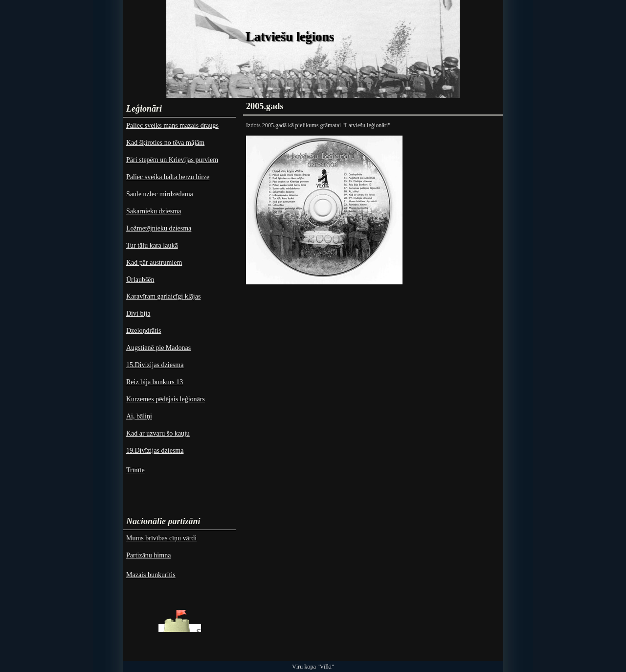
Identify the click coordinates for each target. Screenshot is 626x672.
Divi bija (138, 313)
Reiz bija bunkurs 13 (155, 382)
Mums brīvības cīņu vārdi (161, 538)
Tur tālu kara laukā (152, 245)
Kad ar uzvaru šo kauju (158, 433)
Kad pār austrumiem (154, 263)
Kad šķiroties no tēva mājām (165, 143)
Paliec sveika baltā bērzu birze (168, 177)
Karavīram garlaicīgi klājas (163, 296)
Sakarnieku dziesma (154, 211)
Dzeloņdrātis (144, 331)
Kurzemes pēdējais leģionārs (166, 399)
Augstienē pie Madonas (158, 348)
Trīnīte (135, 470)
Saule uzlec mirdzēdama (160, 194)
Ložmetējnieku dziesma (159, 228)
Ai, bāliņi (139, 416)
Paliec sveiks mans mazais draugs (172, 126)
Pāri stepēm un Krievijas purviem (172, 160)
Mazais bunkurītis (151, 575)
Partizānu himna (148, 555)
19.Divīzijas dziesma (155, 451)
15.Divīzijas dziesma (155, 365)
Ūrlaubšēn (140, 280)
